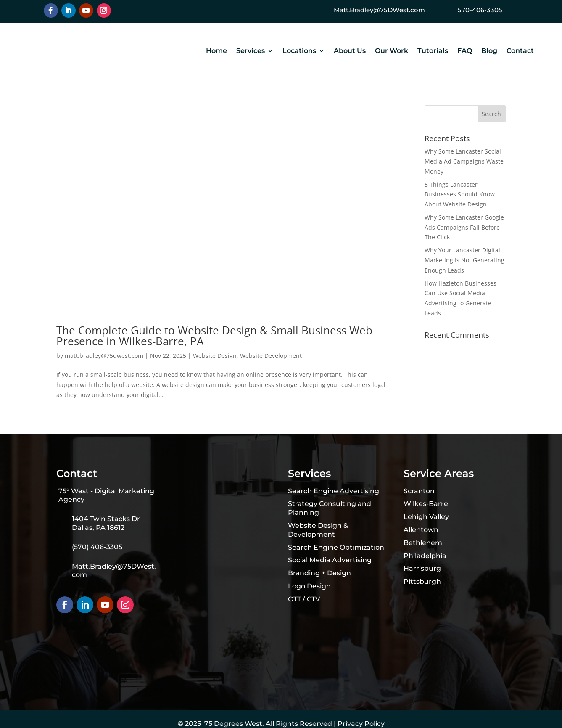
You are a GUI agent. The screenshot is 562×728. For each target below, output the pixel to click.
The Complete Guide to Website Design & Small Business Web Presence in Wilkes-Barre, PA (214, 336)
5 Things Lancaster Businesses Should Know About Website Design (460, 195)
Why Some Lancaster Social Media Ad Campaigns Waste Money (464, 161)
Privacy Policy (361, 724)
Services (251, 51)
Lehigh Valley (426, 517)
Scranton (419, 491)
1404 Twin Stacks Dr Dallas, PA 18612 (106, 523)
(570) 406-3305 (97, 547)
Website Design (215, 356)
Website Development (271, 356)
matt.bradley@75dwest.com (104, 356)
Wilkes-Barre (426, 504)
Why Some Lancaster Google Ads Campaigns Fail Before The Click (464, 227)
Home (216, 51)
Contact (520, 51)
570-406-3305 (480, 10)
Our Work (392, 51)
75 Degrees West (233, 724)
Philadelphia (425, 556)
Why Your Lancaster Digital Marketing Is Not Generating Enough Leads (464, 260)
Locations (299, 51)
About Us (350, 51)
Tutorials (433, 51)
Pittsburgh (422, 581)
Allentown (421, 530)
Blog (489, 51)
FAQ (465, 51)
